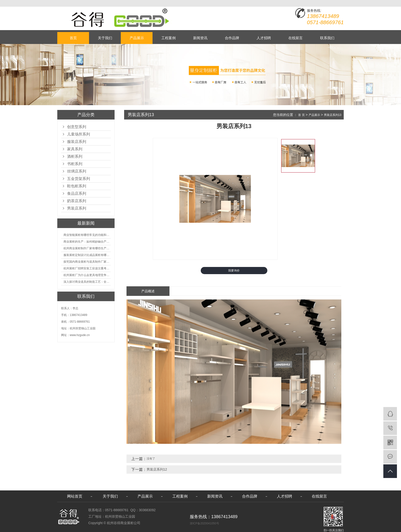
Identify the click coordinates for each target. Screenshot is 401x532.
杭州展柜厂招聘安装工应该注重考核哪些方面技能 (87, 268)
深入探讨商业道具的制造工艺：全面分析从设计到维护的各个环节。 (87, 282)
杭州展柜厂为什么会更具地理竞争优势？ (87, 275)
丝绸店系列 (77, 171)
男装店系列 (77, 208)
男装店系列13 (333, 115)
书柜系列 (75, 164)
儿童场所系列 (79, 134)
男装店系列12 (157, 469)
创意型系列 (77, 127)
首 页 (301, 115)
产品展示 (137, 38)
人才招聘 (264, 38)
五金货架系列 (79, 179)
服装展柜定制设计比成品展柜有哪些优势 (87, 255)
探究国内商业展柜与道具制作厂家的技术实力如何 (87, 262)
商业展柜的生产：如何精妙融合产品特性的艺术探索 (87, 242)
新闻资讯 (200, 38)
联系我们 (327, 38)
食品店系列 (77, 193)
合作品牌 (232, 38)
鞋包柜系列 (77, 186)
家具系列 (75, 149)
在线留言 (295, 38)
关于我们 (105, 38)
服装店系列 (77, 142)
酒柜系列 (75, 156)
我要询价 (234, 271)
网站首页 (75, 496)
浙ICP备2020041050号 (204, 523)
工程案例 (169, 38)
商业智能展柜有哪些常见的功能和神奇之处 (87, 235)
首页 (73, 38)
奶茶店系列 (77, 201)
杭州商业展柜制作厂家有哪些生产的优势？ (87, 248)
